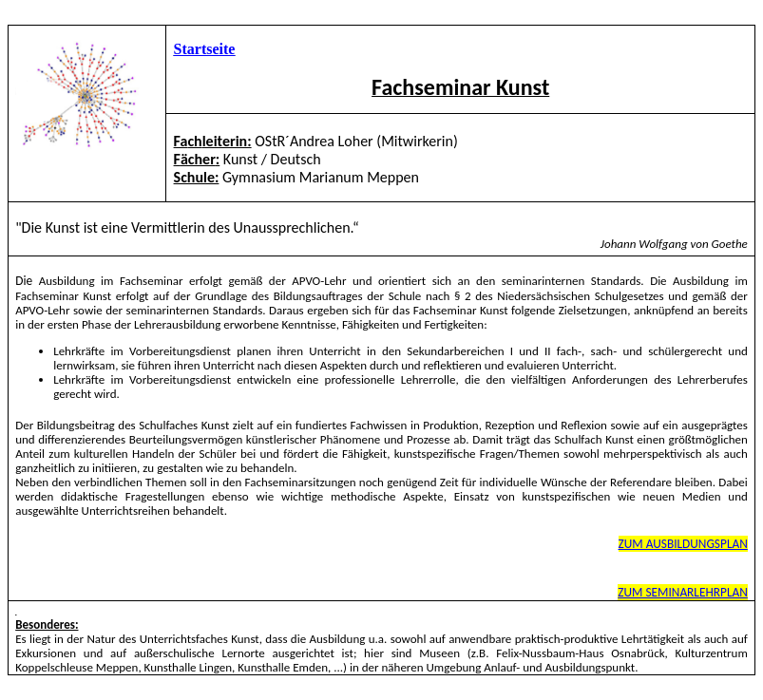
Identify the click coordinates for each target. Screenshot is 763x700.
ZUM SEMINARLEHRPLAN (683, 592)
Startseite (205, 49)
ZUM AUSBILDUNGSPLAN (683, 544)
